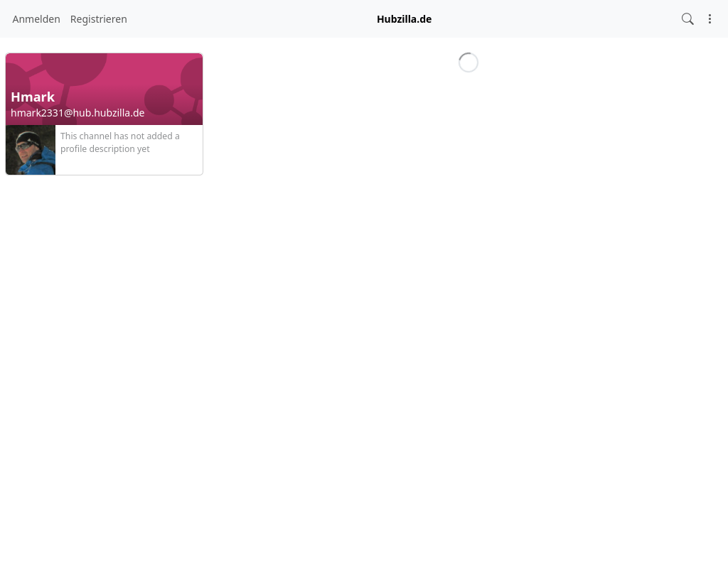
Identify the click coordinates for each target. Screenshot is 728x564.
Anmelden (37, 19)
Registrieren (99, 19)
